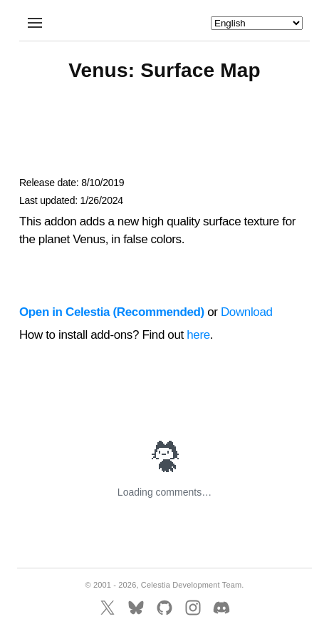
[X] (108, 608)
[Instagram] (193, 608)
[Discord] (221, 608)
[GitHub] (164, 608)
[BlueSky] (136, 608)
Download (247, 312)
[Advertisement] (164, 136)
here (198, 335)
